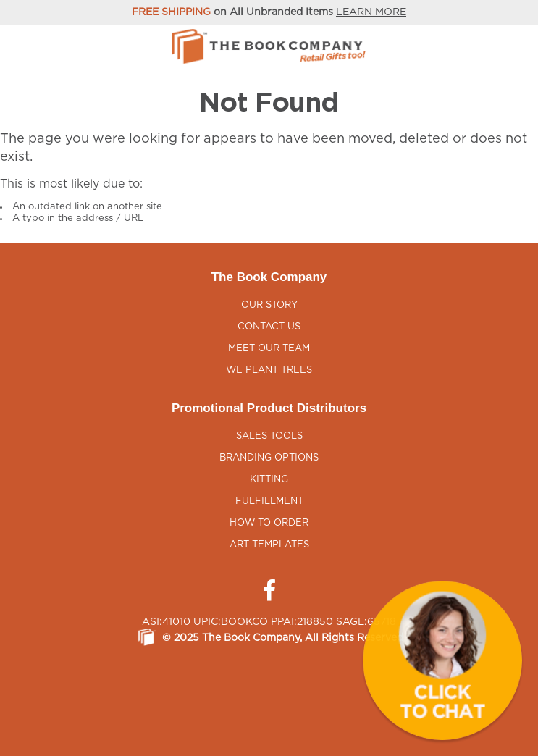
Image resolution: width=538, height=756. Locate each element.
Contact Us (269, 327)
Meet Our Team (269, 349)
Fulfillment (269, 501)
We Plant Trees (269, 370)
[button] (442, 660)
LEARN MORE (371, 12)
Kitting (269, 480)
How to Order (269, 523)
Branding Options (269, 458)
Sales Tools (269, 436)
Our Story (269, 305)
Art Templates (269, 545)
